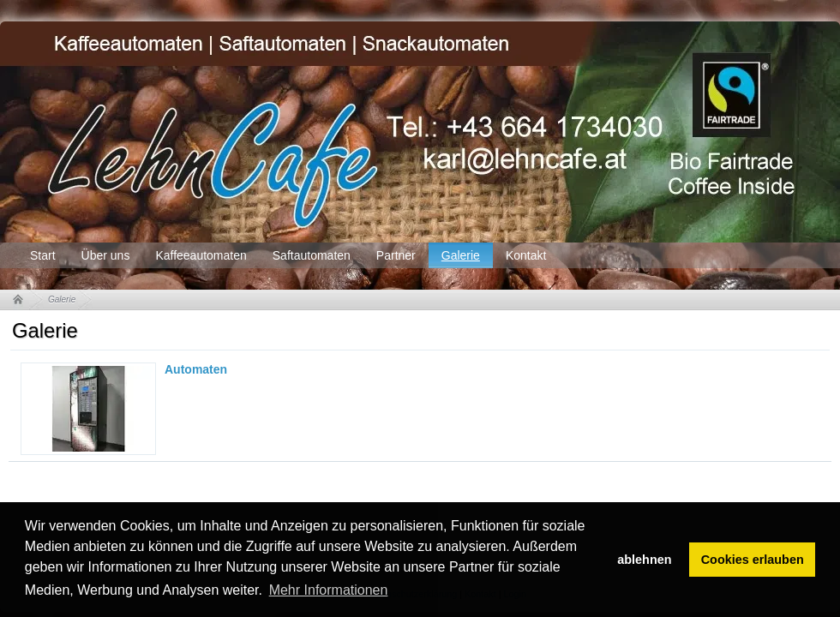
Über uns (106, 255)
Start (43, 255)
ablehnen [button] (644, 560)
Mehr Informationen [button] (329, 590)
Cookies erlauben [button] (753, 560)
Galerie (461, 255)
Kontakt (526, 255)
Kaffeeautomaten (201, 255)
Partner (396, 255)
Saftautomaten (312, 255)
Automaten (196, 369)
